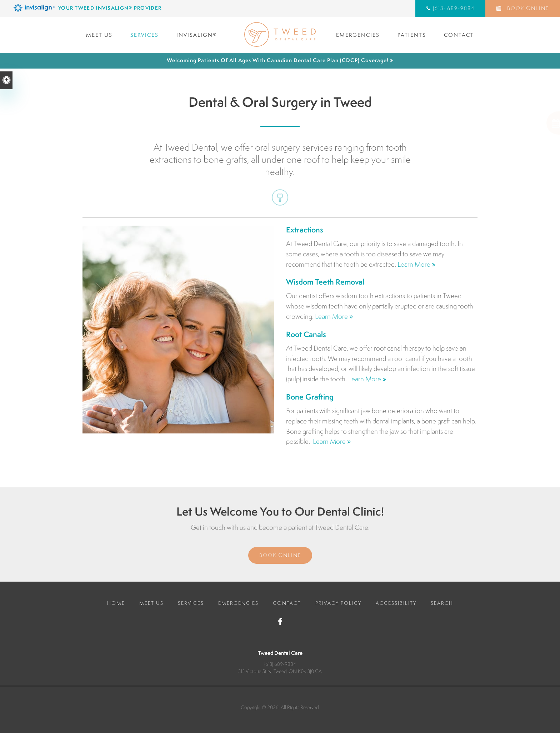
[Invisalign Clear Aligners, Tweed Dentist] (145, 8)
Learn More (414, 264)
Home (116, 603)
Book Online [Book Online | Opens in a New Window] (527, 8)
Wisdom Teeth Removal (325, 282)
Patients (412, 35)
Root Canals (306, 334)
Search (442, 603)
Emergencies (358, 35)
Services (144, 35)
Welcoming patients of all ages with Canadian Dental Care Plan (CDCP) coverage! (278, 60)
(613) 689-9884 (454, 8)
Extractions (305, 230)
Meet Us (99, 35)
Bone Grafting (310, 397)
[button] (528, 123)
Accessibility (396, 603)
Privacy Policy (338, 603)
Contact (459, 35)
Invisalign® (197, 35)
